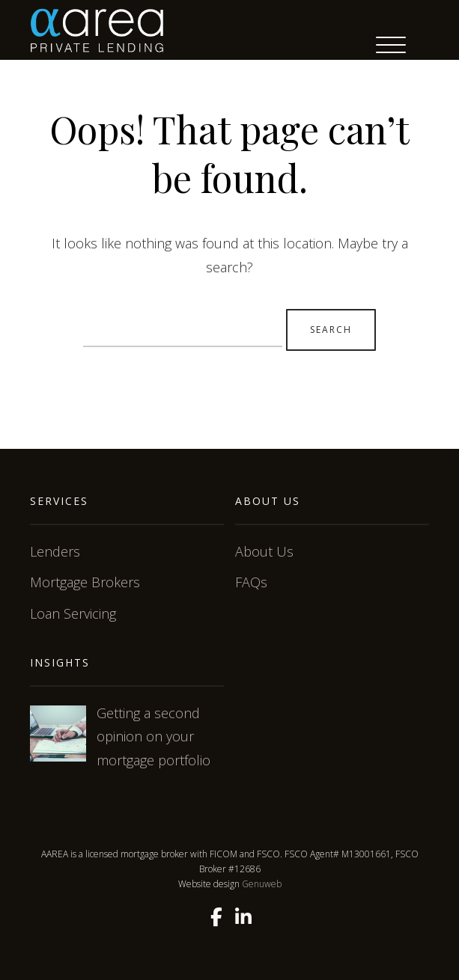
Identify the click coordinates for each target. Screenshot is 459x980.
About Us (264, 551)
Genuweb (262, 884)
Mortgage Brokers (85, 582)
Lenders (55, 551)
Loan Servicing (73, 613)
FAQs (251, 582)
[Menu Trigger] (391, 45)
